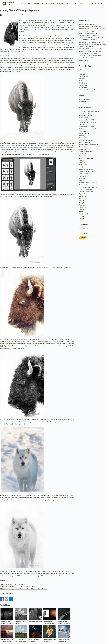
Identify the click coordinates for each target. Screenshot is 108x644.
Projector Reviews (84, 189)
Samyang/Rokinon (84, 192)
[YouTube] (105, 3)
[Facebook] (86, 3)
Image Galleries (83, 165)
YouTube (81, 81)
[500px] (99, 3)
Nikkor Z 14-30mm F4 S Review (88, 24)
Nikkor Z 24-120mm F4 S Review (89, 40)
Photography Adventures (86, 122)
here (72, 58)
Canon (81, 154)
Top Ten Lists (83, 125)
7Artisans (82, 138)
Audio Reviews (83, 142)
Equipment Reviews (85, 158)
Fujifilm (81, 163)
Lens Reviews (26, 3)
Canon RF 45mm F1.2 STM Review (89, 53)
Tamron (81, 207)
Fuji (80, 160)
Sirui (80, 198)
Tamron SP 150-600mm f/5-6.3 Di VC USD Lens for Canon (45, 58)
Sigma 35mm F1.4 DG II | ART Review (90, 42)
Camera (81, 149)
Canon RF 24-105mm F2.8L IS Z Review (91, 51)
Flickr (80, 72)
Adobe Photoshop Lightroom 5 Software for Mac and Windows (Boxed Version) (24, 589)
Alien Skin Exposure (14, 69)
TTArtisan (82, 205)
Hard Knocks (83, 102)
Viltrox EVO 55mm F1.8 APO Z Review (90, 27)
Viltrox (81, 212)
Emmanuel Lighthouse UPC (87, 90)
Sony (80, 201)
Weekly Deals (83, 131)
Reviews (81, 136)
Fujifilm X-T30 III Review (86, 47)
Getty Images (83, 83)
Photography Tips (84, 116)
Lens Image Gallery (85, 120)
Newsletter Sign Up (85, 228)
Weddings (82, 216)
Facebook (82, 74)
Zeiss (80, 218)
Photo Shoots (83, 118)
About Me (80, 3)
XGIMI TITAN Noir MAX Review (88, 33)
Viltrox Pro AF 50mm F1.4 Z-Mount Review (91, 49)
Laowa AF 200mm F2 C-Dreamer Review (91, 58)
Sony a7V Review (84, 60)
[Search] (83, 3)
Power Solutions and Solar (87, 187)
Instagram (82, 79)
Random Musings (84, 133)
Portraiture (82, 185)
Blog (62, 3)
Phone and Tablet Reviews (87, 183)
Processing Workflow (29, 15)
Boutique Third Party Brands (87, 145)
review (7, 58)
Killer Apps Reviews (85, 169)
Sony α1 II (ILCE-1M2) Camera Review (90, 56)
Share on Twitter (6, 599)
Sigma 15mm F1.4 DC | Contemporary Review (92, 44)
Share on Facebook (2, 599)
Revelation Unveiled (85, 99)
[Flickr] (96, 3)
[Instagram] (93, 3)
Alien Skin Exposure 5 (6, 593)
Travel (81, 210)
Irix (80, 167)
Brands (81, 147)
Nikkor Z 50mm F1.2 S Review (88, 35)
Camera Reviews (39, 3)
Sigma (81, 194)
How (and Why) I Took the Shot (88, 111)
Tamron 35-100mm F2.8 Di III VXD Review (91, 38)
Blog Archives (83, 88)
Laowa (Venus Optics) (85, 171)
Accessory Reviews (85, 140)
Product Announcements (86, 129)
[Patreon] (102, 3)
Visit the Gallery (83, 85)
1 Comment (40, 15)
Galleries (70, 3)
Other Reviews (52, 3)
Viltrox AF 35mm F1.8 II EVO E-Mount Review (92, 29)
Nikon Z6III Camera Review (87, 31)
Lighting (81, 176)
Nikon (81, 178)
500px (81, 70)
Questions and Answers (86, 127)
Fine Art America (84, 76)
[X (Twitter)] (90, 3)
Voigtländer (82, 214)
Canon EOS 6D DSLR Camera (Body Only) (12, 584)
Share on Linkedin (11, 599)
